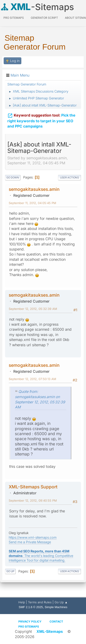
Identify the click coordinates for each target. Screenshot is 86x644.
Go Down (13, 178)
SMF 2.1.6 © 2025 (31, 607)
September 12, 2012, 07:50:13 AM (32, 379)
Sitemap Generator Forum (35, 42)
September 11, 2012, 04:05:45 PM (32, 203)
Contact (56, 621)
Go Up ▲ (61, 602)
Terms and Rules (40, 602)
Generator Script (44, 18)
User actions (69, 178)
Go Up (10, 571)
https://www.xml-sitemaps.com (33, 537)
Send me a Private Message (30, 542)
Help (22, 602)
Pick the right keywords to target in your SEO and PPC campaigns (41, 120)
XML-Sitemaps (50, 631)
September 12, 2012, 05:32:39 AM (33, 309)
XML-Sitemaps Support (33, 487)
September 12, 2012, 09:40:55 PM (33, 500)
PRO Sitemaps (14, 18)
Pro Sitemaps (29, 627)
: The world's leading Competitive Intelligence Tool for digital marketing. (41, 556)
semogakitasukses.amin (34, 189)
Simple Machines (56, 607)
